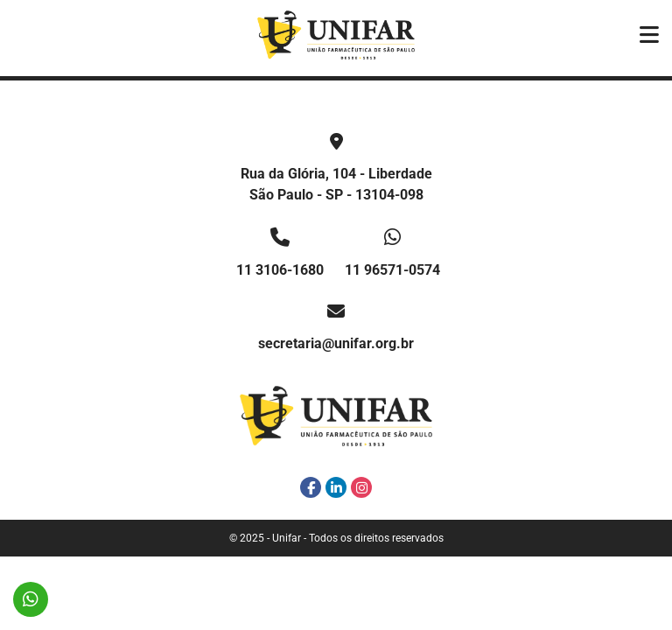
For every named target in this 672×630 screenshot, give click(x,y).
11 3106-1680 (280, 270)
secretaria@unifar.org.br (336, 343)
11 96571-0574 (392, 270)
